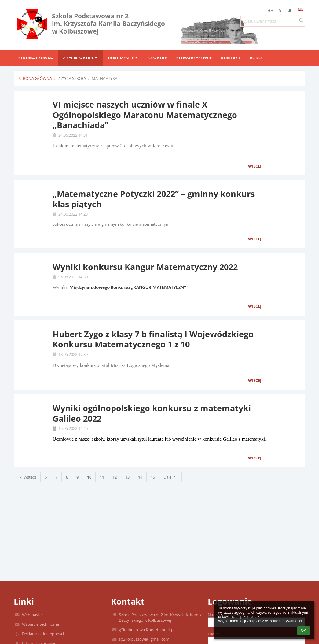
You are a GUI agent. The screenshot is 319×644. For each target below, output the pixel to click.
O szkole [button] (158, 58)
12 (115, 477)
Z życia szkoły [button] (81, 58)
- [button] (280, 10)
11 (102, 477)
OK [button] (304, 631)
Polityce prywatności (285, 621)
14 (140, 477)
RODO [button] (256, 58)
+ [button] (270, 10)
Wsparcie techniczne (40, 624)
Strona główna (35, 78)
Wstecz (27, 477)
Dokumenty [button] (123, 58)
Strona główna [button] (36, 58)
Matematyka (105, 78)
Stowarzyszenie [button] (194, 58)
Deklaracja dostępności (43, 634)
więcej (255, 166)
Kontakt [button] (231, 58)
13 (127, 477)
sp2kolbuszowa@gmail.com (144, 639)
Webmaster (33, 615)
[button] (301, 10)
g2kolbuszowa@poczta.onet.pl (147, 630)
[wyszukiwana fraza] (273, 21)
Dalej (170, 477)
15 (153, 477)
